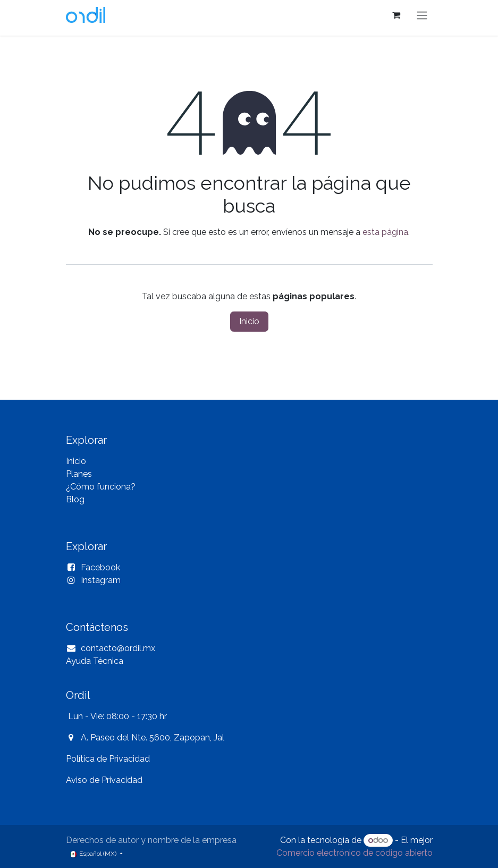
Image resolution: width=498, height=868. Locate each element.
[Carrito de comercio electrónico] (396, 15)
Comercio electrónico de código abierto (354, 853)
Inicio (249, 321)
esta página (385, 232)
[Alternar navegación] (422, 15)
